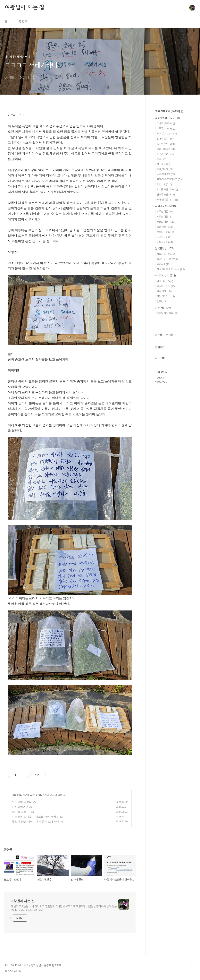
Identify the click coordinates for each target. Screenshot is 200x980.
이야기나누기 (20, 795)
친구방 (163, 301)
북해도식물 (165, 232)
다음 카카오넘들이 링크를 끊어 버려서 (35, 817)
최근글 (159, 335)
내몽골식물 (165, 242)
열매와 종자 (166, 139)
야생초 (166, 123)
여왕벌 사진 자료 (168, 313)
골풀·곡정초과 (167, 149)
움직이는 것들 (166, 286)
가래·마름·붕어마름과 (170, 179)
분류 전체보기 (169, 111)
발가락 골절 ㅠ (21, 812)
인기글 (170, 335)
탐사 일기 (165, 281)
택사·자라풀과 (166, 174)
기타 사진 (163, 308)
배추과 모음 (166, 154)
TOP (192, 967)
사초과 (163, 164)
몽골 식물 (165, 227)
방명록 (23, 21)
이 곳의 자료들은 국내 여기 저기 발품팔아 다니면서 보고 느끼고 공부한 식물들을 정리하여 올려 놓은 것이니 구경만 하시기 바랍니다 (64, 908)
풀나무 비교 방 (167, 259)
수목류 (166, 128)
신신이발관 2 (20, 807)
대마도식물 (165, 237)
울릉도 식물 (166, 222)
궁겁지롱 (164, 264)
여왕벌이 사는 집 (25, 8)
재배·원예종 (167, 200)
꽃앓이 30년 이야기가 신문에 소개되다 (35, 822)
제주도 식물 (166, 217)
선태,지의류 (165, 169)
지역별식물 (165, 206)
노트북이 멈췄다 (22, 802)
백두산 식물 (166, 212)
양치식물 (164, 184)
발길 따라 (165, 291)
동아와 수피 (166, 144)
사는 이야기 (37, 795)
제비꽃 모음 (167, 189)
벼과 (162, 159)
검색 (183, 8)
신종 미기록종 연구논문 (171, 269)
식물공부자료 (166, 254)
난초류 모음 (166, 195)
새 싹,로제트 (167, 134)
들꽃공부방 (164, 248)
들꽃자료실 (167, 118)
